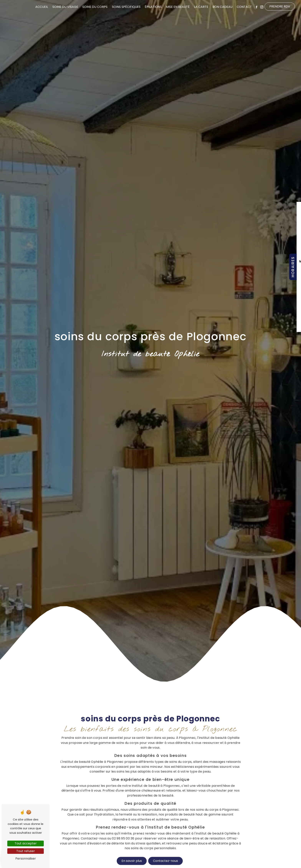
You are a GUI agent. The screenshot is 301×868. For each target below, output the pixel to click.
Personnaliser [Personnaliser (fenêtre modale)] (26, 859)
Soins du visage (65, 7)
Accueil (42, 7)
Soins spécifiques (126, 7)
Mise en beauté (178, 7)
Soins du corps (95, 7)
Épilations (153, 7)
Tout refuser (26, 851)
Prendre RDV (280, 6)
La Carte (201, 7)
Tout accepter (26, 843)
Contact (244, 7)
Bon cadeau (222, 7)
